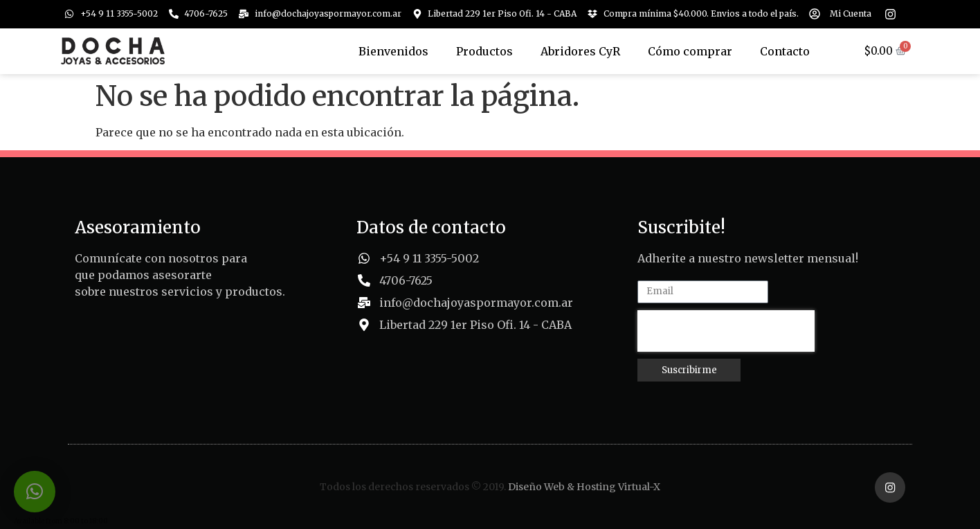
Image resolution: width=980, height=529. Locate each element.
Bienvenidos (393, 51)
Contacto (785, 51)
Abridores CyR (580, 51)
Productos (484, 51)
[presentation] (726, 331)
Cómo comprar (690, 51)
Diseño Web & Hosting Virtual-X (584, 486)
